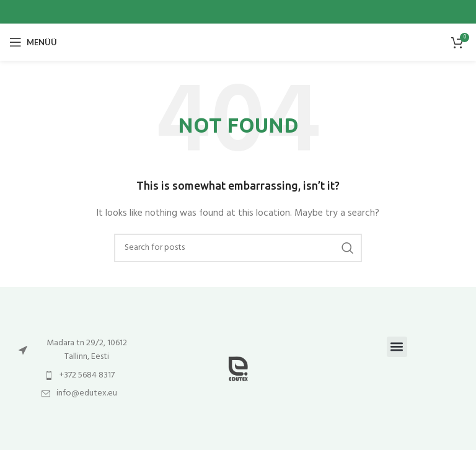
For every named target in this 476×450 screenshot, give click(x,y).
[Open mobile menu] (33, 42)
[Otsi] (238, 248)
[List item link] (79, 351)
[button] (397, 347)
